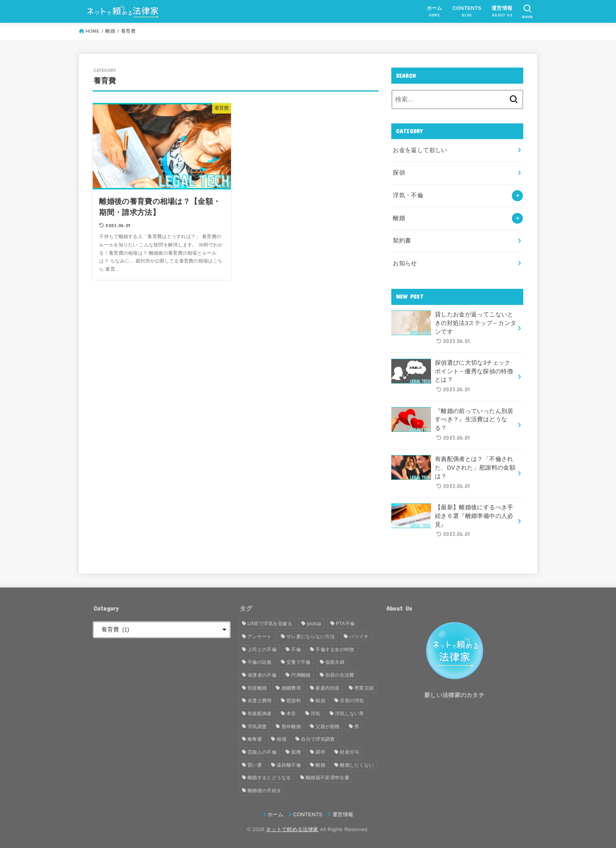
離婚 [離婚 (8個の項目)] (320, 765)
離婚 (399, 218)
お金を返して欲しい (420, 150)
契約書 (402, 240)
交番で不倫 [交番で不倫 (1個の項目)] (299, 662)
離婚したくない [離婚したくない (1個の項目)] (357, 765)
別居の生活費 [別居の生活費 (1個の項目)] (340, 675)
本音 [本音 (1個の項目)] (291, 714)
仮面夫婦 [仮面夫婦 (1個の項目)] (335, 662)
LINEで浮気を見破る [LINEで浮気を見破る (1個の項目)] (270, 624)
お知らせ (405, 263)
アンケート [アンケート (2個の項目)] (260, 637)
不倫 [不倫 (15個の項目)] (296, 650)
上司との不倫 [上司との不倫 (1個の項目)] (262, 650)
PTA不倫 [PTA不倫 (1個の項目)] (345, 624)
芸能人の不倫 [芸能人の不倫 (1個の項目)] (262, 752)
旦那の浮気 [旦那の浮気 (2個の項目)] (352, 701)
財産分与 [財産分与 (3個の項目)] (349, 752)
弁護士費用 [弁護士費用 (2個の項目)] (260, 701)
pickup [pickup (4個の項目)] (314, 624)
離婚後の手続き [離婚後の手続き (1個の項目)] (264, 791)
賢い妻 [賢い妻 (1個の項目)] (255, 765)
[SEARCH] (527, 11)
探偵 (399, 173)
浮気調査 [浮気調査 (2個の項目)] (257, 727)
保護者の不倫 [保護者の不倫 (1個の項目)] (262, 675)
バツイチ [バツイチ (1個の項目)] (359, 637)
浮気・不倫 (408, 195)
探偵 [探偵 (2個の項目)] (320, 701)
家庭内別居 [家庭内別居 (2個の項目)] (328, 688)
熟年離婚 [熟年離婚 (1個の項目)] (291, 727)
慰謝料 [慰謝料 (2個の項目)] (294, 701)
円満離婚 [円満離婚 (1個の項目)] (301, 675)
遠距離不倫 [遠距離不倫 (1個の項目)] (289, 765)
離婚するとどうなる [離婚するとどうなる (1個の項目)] (269, 778)
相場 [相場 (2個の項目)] (281, 739)
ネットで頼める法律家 (292, 829)
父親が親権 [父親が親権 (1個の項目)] (328, 727)
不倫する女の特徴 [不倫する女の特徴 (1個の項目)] (335, 650)
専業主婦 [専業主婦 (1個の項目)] (364, 688)
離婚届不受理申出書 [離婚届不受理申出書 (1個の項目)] (327, 778)
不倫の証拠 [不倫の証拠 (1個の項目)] (260, 662)
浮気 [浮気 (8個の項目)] (316, 714)
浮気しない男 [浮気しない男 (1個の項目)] (350, 714)
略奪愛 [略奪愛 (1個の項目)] (255, 739)
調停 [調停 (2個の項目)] (320, 752)
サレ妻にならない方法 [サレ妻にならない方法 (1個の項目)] (311, 637)
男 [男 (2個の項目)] (357, 727)
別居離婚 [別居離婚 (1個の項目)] (257, 688)
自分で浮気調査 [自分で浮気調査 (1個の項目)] (318, 739)
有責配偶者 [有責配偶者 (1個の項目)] (260, 714)
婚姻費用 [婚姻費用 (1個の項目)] (291, 688)
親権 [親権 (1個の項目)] (296, 752)
